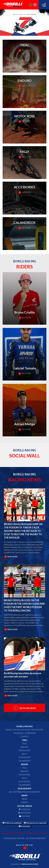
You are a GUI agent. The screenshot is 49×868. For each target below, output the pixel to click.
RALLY (25, 754)
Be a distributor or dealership (24, 792)
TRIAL (24, 744)
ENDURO (25, 747)
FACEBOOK (25, 809)
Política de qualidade (12, 823)
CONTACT (25, 736)
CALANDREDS (24, 761)
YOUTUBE (24, 816)
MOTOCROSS (25, 750)
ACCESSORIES (25, 757)
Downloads (24, 826)
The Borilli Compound (25, 733)
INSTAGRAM (24, 813)
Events (24, 802)
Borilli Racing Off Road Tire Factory (24, 730)
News (24, 799)
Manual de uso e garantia (35, 823)
